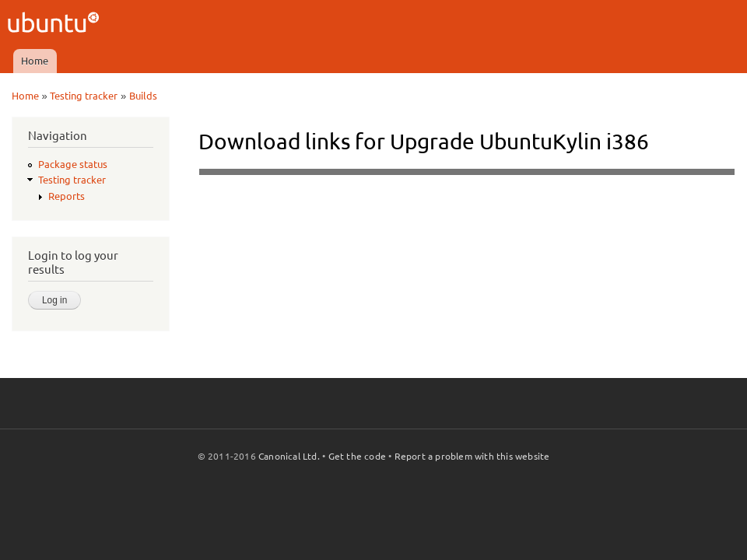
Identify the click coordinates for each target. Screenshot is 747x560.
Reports (67, 196)
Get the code (357, 456)
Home (35, 61)
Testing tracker (84, 96)
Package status (73, 164)
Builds (143, 96)
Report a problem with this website (472, 456)
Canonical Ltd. (289, 456)
